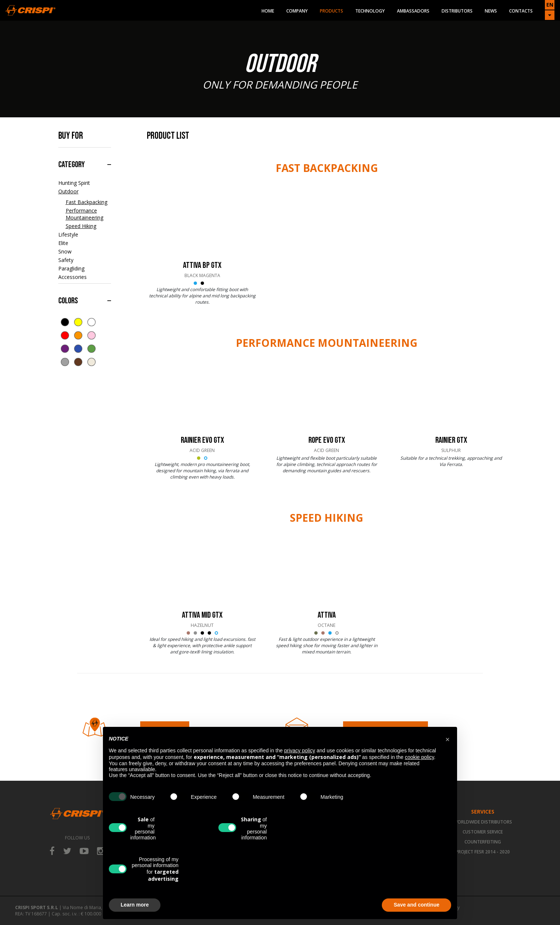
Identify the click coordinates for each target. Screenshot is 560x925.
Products (331, 11)
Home (268, 11)
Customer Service (483, 832)
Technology (370, 11)
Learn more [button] (135, 905)
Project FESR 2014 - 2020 (483, 852)
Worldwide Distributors (483, 822)
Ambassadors (413, 11)
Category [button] (72, 165)
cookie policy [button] (419, 757)
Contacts (521, 11)
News (491, 11)
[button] (447, 739)
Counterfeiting (483, 842)
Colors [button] (68, 301)
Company (297, 11)
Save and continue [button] (416, 905)
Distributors (457, 11)
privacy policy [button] (300, 750)
